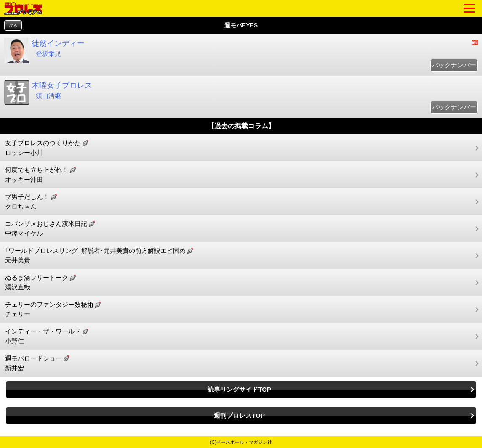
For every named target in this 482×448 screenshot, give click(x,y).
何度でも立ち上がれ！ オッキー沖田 (40, 175)
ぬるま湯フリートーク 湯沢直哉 (40, 282)
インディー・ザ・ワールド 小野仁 (47, 336)
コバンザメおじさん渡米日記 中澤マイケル (50, 228)
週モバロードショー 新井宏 (37, 363)
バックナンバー (454, 65)
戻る (13, 25)
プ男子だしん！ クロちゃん (31, 201)
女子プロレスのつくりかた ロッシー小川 (47, 148)
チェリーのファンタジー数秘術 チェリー (53, 309)
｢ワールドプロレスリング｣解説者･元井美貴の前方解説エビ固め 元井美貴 (99, 255)
